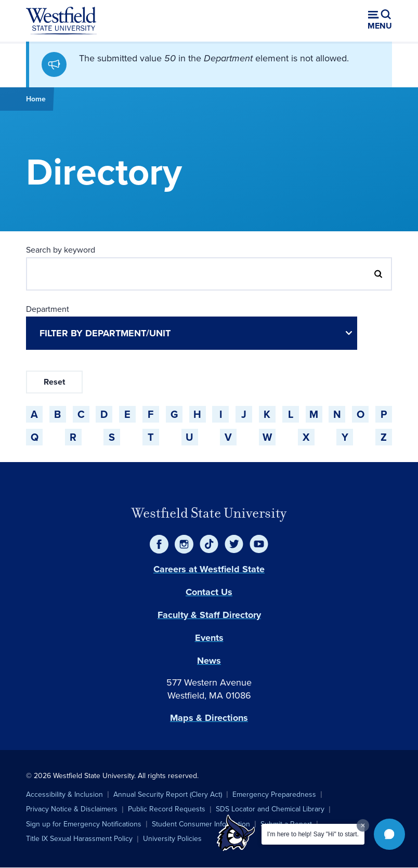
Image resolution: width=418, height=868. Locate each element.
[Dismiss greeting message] (363, 825)
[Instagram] (184, 544)
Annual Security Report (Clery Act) (168, 794)
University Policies (172, 839)
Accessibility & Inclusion (64, 794)
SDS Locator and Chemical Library (270, 809)
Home (36, 99)
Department (48, 309)
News (209, 661)
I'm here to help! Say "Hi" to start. (313, 834)
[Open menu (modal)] (380, 21)
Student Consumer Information (201, 824)
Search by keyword (61, 250)
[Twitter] (234, 544)
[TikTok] (209, 544)
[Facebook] (159, 544)
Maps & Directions (209, 718)
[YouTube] (259, 544)
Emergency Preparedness (274, 794)
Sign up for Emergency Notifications (84, 824)
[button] (389, 834)
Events (209, 638)
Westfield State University (209, 513)
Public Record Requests (167, 809)
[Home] (61, 21)
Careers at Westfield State (209, 569)
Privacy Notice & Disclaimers (72, 809)
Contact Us (209, 592)
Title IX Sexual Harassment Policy (79, 839)
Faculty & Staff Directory (209, 615)
